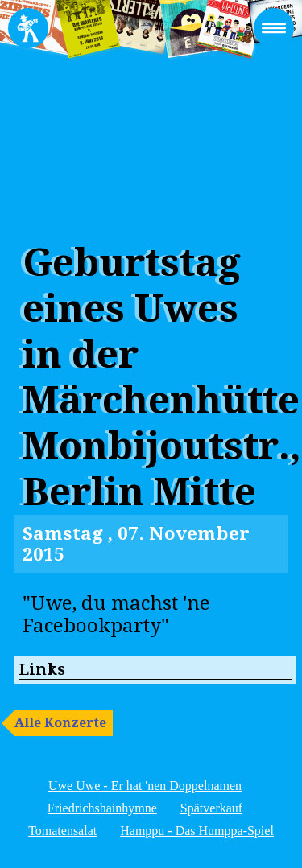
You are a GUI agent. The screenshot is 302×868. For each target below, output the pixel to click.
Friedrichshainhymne (102, 808)
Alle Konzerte (60, 723)
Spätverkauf (211, 808)
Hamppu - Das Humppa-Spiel (197, 831)
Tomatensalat (62, 831)
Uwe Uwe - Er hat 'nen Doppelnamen (145, 786)
